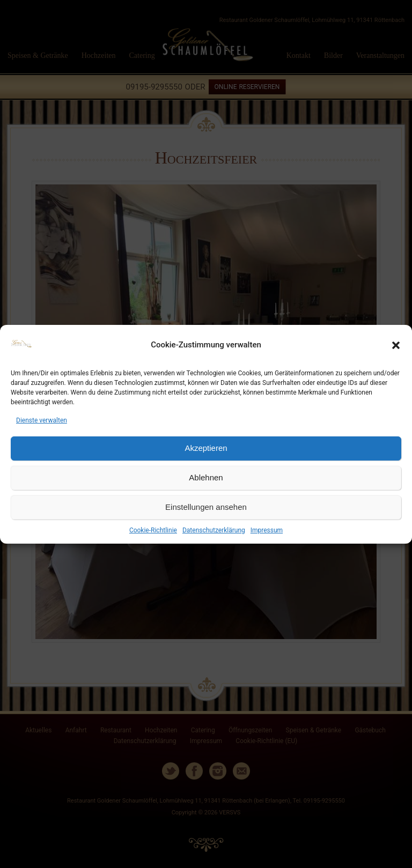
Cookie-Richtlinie (153, 530)
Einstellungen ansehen (206, 507)
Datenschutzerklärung (214, 530)
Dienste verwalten (42, 420)
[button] (396, 345)
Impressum (267, 530)
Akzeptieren (206, 448)
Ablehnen (206, 477)
